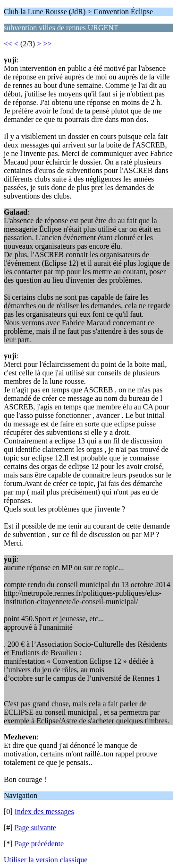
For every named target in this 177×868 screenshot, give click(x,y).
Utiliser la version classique (46, 860)
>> (47, 44)
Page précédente (39, 844)
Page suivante (35, 828)
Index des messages (44, 812)
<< (8, 44)
